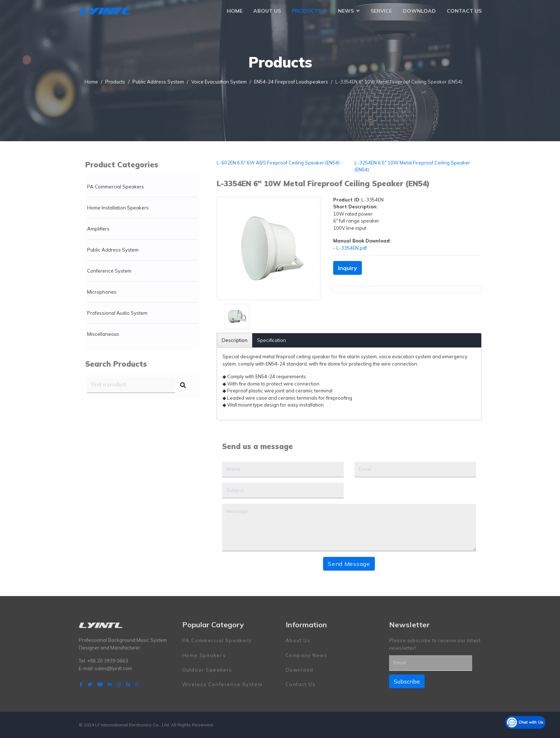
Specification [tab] (271, 340)
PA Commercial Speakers (116, 187)
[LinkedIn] (110, 684)
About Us (267, 11)
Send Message (349, 564)
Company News (307, 655)
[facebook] (81, 684)
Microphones (102, 292)
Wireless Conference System (222, 684)
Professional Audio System (117, 313)
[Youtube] (100, 684)
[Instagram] (119, 684)
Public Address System (113, 250)
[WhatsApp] (137, 684)
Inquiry (348, 268)
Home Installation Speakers (118, 208)
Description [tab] (235, 340)
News (346, 11)
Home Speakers (204, 655)
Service (381, 11)
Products (306, 11)
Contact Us (464, 11)
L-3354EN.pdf (352, 248)
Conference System (109, 271)
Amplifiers (98, 229)
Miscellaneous (103, 334)
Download (419, 11)
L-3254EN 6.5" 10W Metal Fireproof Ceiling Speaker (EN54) (412, 166)
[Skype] (128, 684)
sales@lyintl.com (113, 668)
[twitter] (90, 684)
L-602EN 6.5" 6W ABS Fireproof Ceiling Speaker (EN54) (278, 163)
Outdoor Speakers (207, 670)
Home (235, 11)
